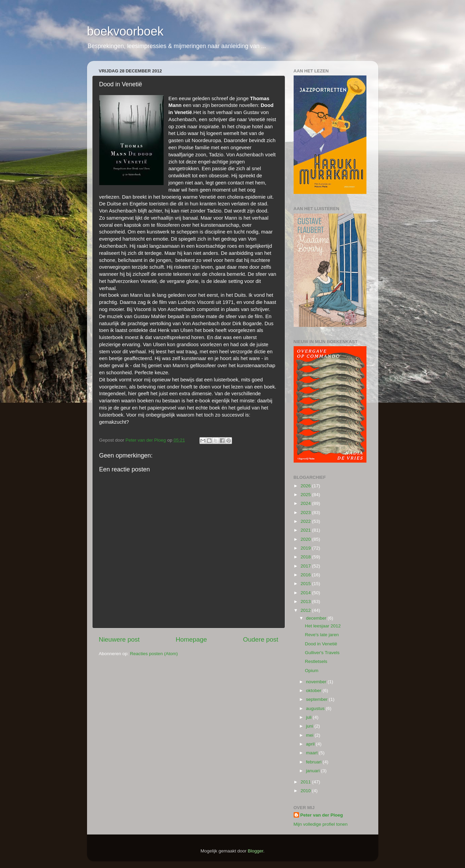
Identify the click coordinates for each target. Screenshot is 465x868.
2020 (306, 539)
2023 (306, 513)
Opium (312, 671)
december (317, 618)
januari (314, 771)
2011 (306, 782)
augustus (316, 708)
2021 (306, 530)
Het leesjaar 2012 (323, 626)
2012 (306, 610)
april (311, 744)
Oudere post (261, 639)
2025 (306, 495)
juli (310, 717)
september (318, 699)
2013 (306, 602)
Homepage (191, 639)
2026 (306, 486)
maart (313, 753)
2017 (306, 566)
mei (311, 735)
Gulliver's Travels (322, 653)
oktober (314, 691)
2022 (306, 521)
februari (315, 762)
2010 (306, 791)
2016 (306, 575)
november (317, 682)
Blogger (256, 851)
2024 (306, 503)
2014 (306, 593)
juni (310, 726)
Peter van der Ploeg (322, 815)
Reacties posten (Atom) (154, 654)
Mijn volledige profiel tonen (321, 824)
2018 (306, 557)
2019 (306, 548)
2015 (306, 584)
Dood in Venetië (321, 644)
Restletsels (316, 661)
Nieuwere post (119, 639)
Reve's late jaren (322, 635)
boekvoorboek (125, 31)
